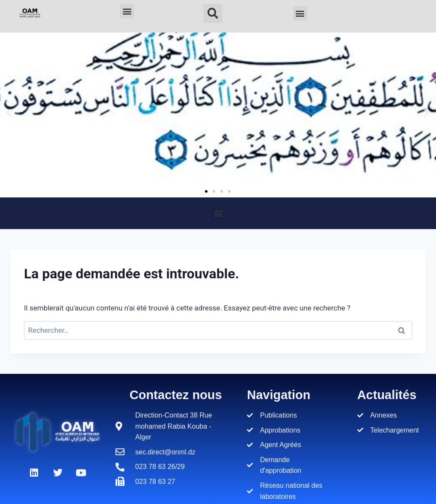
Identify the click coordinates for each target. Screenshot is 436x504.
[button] (127, 11)
